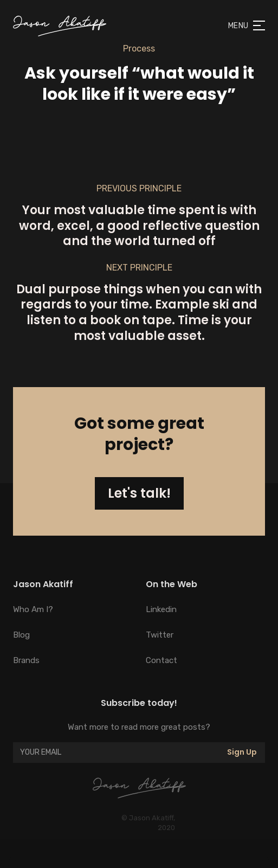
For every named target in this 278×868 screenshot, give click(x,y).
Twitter (160, 635)
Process (139, 49)
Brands (26, 660)
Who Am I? (33, 609)
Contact (161, 660)
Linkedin (161, 609)
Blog (21, 635)
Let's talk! (139, 493)
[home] (60, 26)
